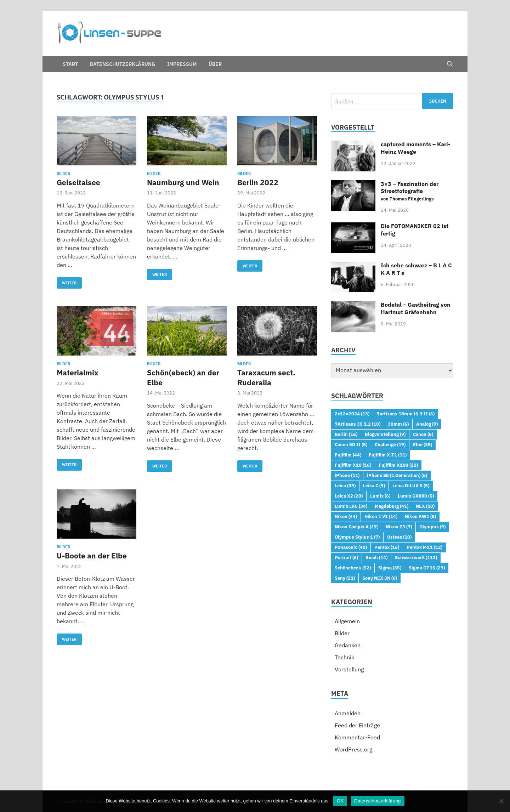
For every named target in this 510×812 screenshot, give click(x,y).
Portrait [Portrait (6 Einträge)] (346, 557)
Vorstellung (349, 669)
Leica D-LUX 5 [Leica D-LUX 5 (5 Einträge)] (411, 486)
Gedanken (348, 645)
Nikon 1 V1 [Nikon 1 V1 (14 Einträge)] (381, 516)
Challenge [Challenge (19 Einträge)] (390, 444)
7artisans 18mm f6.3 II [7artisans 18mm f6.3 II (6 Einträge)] (406, 414)
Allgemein (347, 621)
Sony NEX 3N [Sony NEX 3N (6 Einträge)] (380, 578)
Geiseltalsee (78, 182)
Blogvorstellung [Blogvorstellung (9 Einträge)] (385, 434)
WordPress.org (353, 749)
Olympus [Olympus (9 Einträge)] (432, 527)
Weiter (67, 281)
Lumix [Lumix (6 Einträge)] (380, 496)
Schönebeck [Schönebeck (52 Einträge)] (353, 568)
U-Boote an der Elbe (92, 556)
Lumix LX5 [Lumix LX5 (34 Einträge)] (351, 506)
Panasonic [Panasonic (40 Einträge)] (351, 547)
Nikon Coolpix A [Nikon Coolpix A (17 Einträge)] (356, 527)
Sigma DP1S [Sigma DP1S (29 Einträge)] (427, 568)
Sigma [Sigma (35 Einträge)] (390, 568)
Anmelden (348, 713)
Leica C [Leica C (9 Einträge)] (374, 486)
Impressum (182, 64)
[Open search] (450, 64)
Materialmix (78, 373)
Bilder (63, 174)
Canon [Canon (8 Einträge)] (423, 434)
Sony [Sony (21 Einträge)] (345, 578)
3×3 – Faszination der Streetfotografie (410, 191)
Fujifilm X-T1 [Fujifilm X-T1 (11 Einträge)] (388, 455)
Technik (344, 657)
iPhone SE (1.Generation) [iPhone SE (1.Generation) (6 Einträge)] (397, 475)
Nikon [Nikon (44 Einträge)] (346, 516)
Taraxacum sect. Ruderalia (266, 377)
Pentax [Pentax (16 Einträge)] (387, 547)
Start (70, 64)
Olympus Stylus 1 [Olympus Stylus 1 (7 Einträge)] (357, 537)
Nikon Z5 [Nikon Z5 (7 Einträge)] (399, 527)
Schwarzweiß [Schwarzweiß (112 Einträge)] (416, 557)
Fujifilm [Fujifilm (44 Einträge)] (348, 455)
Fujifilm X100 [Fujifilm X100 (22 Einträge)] (398, 465)
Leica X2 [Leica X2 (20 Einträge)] (349, 496)
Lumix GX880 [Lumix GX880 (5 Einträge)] (416, 496)
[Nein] (501, 801)
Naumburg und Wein (183, 182)
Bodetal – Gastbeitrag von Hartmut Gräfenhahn (416, 308)
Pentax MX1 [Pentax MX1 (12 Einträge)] (424, 547)
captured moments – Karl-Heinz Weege (415, 148)
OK (340, 801)
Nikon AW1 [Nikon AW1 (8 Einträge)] (420, 516)
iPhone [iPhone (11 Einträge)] (347, 475)
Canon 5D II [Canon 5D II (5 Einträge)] (351, 444)
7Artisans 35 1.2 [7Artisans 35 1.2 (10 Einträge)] (358, 424)
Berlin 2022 (258, 182)
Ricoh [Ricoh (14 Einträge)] (376, 557)
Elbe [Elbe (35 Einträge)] (423, 444)
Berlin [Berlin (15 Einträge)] (346, 434)
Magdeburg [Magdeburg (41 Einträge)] (392, 506)
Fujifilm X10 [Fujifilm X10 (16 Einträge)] (353, 465)
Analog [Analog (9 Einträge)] (427, 424)
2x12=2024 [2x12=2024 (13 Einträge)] (352, 414)
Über (215, 64)
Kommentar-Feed (357, 737)
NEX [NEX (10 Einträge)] (425, 506)
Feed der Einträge (357, 725)
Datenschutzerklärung (123, 64)
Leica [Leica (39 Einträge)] (345, 486)
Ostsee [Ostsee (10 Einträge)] (399, 537)
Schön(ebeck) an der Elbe (183, 377)
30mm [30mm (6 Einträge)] (398, 424)
